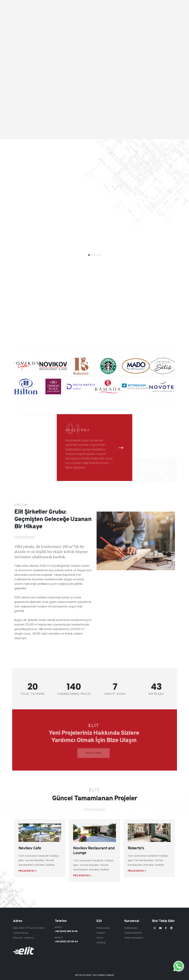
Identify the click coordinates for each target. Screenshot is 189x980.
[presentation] (121, 448)
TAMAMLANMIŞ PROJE (74, 694)
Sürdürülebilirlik (133, 933)
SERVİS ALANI (115, 694)
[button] (89, 255)
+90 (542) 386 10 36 (66, 931)
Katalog (101, 943)
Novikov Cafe (30, 848)
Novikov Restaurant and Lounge (94, 851)
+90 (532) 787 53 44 (66, 941)
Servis (100, 938)
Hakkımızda (131, 928)
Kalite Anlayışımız (134, 938)
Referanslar (103, 928)
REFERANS (156, 694)
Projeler (101, 933)
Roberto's (136, 848)
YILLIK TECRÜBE (33, 694)
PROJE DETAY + (28, 871)
